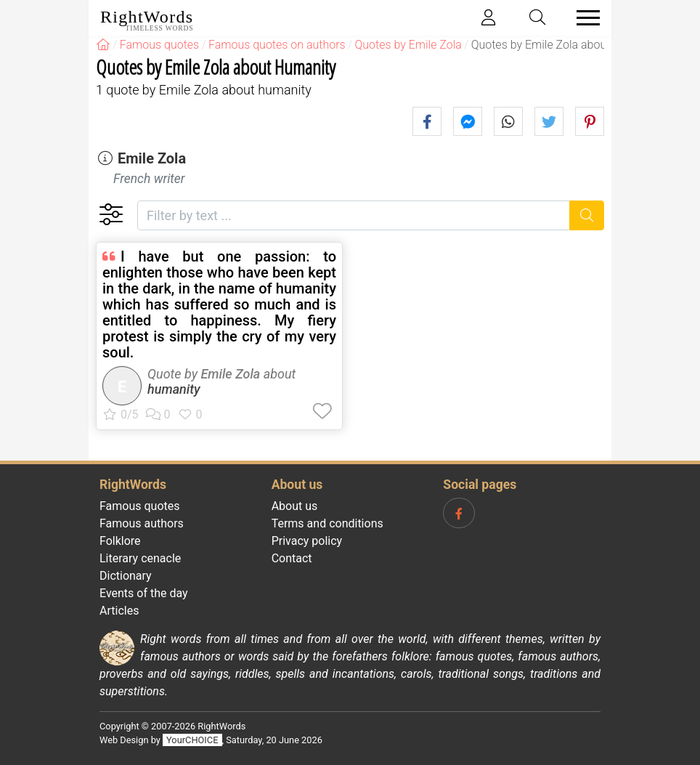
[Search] (587, 215)
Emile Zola (152, 158)
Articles (119, 611)
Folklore (120, 541)
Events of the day (144, 593)
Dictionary (126, 576)
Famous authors (142, 523)
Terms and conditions (327, 523)
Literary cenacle (140, 558)
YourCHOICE (192, 740)
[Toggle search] (538, 18)
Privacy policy (307, 541)
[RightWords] (103, 45)
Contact (292, 558)
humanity (174, 389)
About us (295, 506)
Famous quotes (140, 506)
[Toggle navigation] (584, 18)
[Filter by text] (354, 215)
